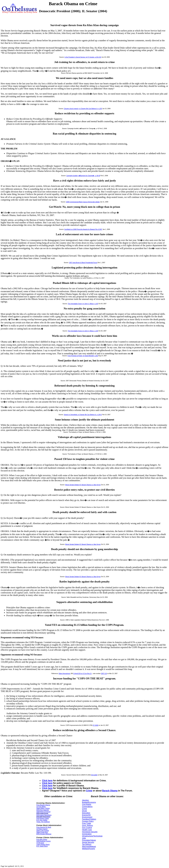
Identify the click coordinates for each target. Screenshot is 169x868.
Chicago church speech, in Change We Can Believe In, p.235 (83, 109)
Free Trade (86, 823)
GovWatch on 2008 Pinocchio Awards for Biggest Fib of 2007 (83, 229)
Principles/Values (89, 840)
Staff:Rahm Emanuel (43, 812)
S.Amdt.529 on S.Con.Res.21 (82, 674)
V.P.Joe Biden (41, 807)
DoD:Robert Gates (43, 818)
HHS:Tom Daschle (43, 810)
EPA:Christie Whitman (44, 834)
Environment (87, 817)
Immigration (87, 834)
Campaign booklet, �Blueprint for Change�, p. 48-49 (83, 176)
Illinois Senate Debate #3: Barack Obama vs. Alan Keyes (83, 485)
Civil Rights (87, 804)
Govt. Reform (87, 825)
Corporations (87, 807)
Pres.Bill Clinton (42, 839)
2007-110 (104, 674)
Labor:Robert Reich (43, 844)
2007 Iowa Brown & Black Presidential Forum (83, 263)
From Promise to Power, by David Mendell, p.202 (83, 356)
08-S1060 (94, 775)
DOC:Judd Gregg (42, 813)
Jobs (84, 838)
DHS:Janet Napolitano (44, 815)
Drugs (84, 811)
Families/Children (89, 819)
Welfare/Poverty (88, 849)
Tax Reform (87, 844)
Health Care (87, 830)
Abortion (85, 800)
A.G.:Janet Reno (42, 846)
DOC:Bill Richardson (43, 817)
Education (86, 813)
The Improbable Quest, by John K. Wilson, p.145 (83, 304)
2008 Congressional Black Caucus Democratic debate (83, 202)
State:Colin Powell (43, 831)
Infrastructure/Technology (92, 836)
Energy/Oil (86, 815)
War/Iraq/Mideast (89, 846)
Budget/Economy (89, 802)
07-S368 (96, 725)
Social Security (88, 842)
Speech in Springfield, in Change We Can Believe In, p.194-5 (83, 415)
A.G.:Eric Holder (42, 820)
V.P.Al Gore (40, 843)
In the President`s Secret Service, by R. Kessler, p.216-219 (83, 57)
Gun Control (87, 828)
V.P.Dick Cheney (42, 829)
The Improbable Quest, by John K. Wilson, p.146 (83, 331)
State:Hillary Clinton (43, 808)
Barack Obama (110, 791)
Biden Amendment (64, 674)
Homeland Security (90, 832)
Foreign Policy (88, 821)
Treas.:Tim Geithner (43, 822)
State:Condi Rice (42, 832)
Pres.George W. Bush (44, 827)
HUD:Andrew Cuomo (43, 841)
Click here (47, 781)
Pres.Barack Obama (43, 805)
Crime (89, 791)
